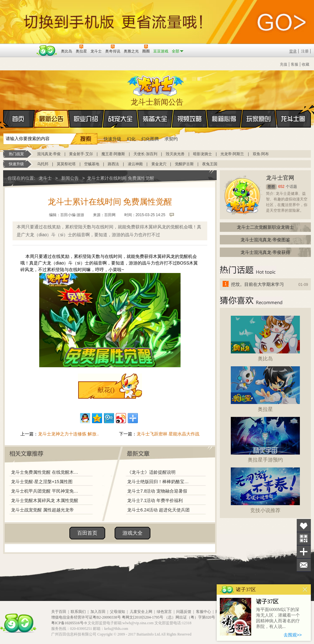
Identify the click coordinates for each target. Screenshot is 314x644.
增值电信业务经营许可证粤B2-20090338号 (86, 617)
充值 (284, 64)
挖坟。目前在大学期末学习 (257, 284)
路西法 (113, 164)
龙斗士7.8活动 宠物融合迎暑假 (157, 491)
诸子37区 (267, 602)
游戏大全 (133, 533)
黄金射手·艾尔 (81, 154)
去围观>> (293, 635)
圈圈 (271, 187)
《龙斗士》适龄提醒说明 (151, 472)
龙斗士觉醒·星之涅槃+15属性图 (42, 482)
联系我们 (78, 612)
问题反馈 (184, 612)
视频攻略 (190, 119)
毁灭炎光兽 (175, 154)
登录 (293, 51)
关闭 (305, 589)
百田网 (47, 51)
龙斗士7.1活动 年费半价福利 (155, 500)
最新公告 (51, 119)
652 (281, 187)
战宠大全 (121, 119)
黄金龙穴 (159, 164)
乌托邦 (43, 164)
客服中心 (203, 612)
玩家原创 (259, 119)
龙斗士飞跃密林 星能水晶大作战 (168, 434)
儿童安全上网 (141, 612)
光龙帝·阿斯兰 (232, 154)
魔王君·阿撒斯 (113, 154)
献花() (106, 390)
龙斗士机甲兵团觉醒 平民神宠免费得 (46, 491)
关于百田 (59, 612)
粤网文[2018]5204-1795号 (143, 617)
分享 (304, 552)
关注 (304, 539)
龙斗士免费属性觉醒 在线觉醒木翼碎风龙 (46, 472)
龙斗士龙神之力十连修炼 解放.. (68, 434)
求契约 (171, 139)
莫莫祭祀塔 (66, 164)
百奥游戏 (19, 47)
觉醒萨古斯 (184, 164)
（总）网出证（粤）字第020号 (190, 617)
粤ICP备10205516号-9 (69, 623)
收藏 (306, 64)
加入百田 (98, 612)
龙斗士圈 (293, 113)
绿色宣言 (164, 612)
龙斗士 (156, 84)
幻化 (131, 139)
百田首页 (87, 533)
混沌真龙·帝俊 (49, 154)
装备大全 (155, 119)
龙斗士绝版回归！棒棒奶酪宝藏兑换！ (160, 482)
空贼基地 (92, 164)
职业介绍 (86, 119)
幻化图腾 (150, 139)
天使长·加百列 (145, 154)
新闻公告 (70, 178)
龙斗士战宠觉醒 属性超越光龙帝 (42, 510)
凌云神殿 (135, 164)
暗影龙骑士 (203, 154)
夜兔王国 (210, 164)
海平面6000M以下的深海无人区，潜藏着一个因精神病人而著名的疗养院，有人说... (278, 618)
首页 (4, 119)
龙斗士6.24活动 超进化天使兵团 (158, 510)
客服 (295, 64)
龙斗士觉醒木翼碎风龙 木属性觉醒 (45, 500)
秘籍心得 (224, 119)
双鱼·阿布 (261, 154)
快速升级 (112, 139)
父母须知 (117, 612)
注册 (305, 51)
